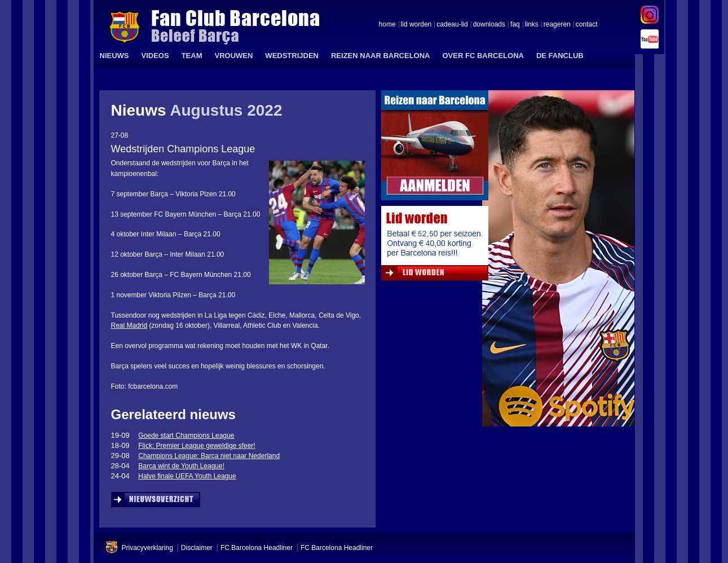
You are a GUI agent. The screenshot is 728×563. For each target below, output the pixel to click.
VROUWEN (233, 56)
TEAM (192, 56)
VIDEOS (155, 56)
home (387, 25)
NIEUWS (114, 56)
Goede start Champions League (186, 436)
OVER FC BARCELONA (483, 56)
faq (515, 25)
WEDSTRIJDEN (292, 56)
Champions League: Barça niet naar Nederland (209, 456)
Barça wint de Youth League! (181, 466)
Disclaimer (197, 548)
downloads (489, 25)
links (532, 25)
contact (587, 25)
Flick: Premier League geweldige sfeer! (197, 446)
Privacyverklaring (147, 548)
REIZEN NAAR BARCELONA (381, 56)
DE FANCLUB (560, 56)
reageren (557, 25)
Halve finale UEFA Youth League (187, 476)
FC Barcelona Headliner (257, 548)
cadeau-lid (452, 25)
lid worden (416, 25)
